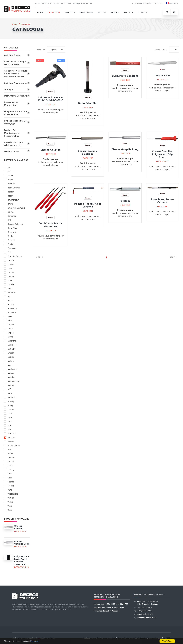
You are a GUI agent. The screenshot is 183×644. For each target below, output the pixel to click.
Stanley (11, 470)
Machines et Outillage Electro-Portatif (15, 63)
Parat (10, 417)
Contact (143, 12)
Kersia (10, 329)
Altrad (10, 176)
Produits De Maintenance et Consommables (12, 133)
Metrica (11, 385)
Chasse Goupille (51, 150)
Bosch (10, 196)
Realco (11, 441)
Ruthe (10, 454)
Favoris (115, 12)
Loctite (11, 357)
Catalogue (54, 12)
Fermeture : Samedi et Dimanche (107, 611)
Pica (9, 429)
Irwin (10, 317)
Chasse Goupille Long (125, 149)
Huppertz (12, 313)
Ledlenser (12, 345)
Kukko (10, 337)
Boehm (11, 192)
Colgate (11, 212)
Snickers (11, 458)
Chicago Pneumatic (16, 208)
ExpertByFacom (15, 256)
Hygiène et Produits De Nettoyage (15, 122)
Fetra (10, 268)
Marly (10, 365)
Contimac (12, 216)
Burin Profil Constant (125, 76)
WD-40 (11, 498)
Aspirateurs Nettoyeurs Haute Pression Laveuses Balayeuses (16, 74)
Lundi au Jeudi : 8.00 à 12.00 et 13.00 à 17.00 (111, 604)
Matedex (11, 373)
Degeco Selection (15, 224)
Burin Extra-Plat (88, 103)
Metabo (11, 377)
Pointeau (125, 201)
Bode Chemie (14, 188)
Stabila (10, 466)
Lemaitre (12, 349)
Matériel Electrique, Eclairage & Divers (14, 144)
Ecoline (11, 244)
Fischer (11, 272)
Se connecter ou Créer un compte (146, 3)
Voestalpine (13, 494)
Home (40, 12)
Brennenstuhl (13, 200)
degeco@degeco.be (82, 3)
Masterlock (13, 369)
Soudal (11, 462)
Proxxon (11, 433)
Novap (10, 405)
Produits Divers (11, 152)
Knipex (10, 333)
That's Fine (167, 641)
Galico (10, 288)
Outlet (102, 12)
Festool (11, 264)
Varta (10, 490)
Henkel (11, 305)
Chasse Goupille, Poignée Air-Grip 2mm (162, 154)
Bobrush (11, 184)
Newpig (11, 401)
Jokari (10, 321)
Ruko (10, 449)
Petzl (10, 421)
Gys (9, 296)
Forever (11, 284)
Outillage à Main (12, 55)
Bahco (10, 180)
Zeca (10, 510)
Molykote (12, 397)
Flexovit (11, 276)
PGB (10, 425)
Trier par (41, 50)
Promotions (86, 12)
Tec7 (10, 474)
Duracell (11, 240)
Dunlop (11, 236)
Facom (11, 260)
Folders (129, 12)
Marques (70, 12)
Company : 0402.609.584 (147, 618)
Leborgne (12, 341)
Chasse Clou (162, 75)
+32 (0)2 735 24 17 (63, 3)
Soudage (8, 89)
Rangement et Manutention (11, 104)
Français (171, 3)
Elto (9, 252)
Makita (11, 361)
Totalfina (12, 482)
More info (34, 641)
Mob (10, 393)
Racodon (12, 437)
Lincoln (11, 353)
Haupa (10, 300)
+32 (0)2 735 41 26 (44, 3)
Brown (10, 204)
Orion (10, 413)
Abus (10, 168)
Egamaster (12, 248)
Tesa (10, 478)
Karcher (11, 325)
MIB (9, 389)
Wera (10, 506)
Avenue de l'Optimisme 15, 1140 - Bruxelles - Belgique (147, 603)
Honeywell (12, 309)
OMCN (11, 409)
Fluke (10, 280)
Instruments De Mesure (16, 96)
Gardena (11, 292)
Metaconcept (13, 381)
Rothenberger (14, 445)
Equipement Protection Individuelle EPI (15, 113)
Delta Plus (12, 228)
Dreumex (12, 232)
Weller (10, 502)
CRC (9, 220)
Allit (9, 172)
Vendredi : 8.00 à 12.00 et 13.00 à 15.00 (109, 607)
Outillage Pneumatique (15, 83)
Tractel (11, 486)
